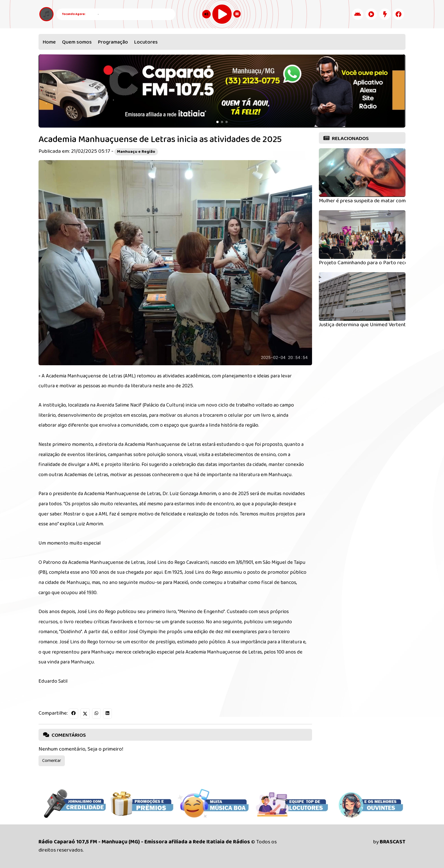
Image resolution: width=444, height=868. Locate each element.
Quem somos (77, 42)
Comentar (52, 761)
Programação (113, 42)
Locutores (146, 42)
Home (49, 42)
